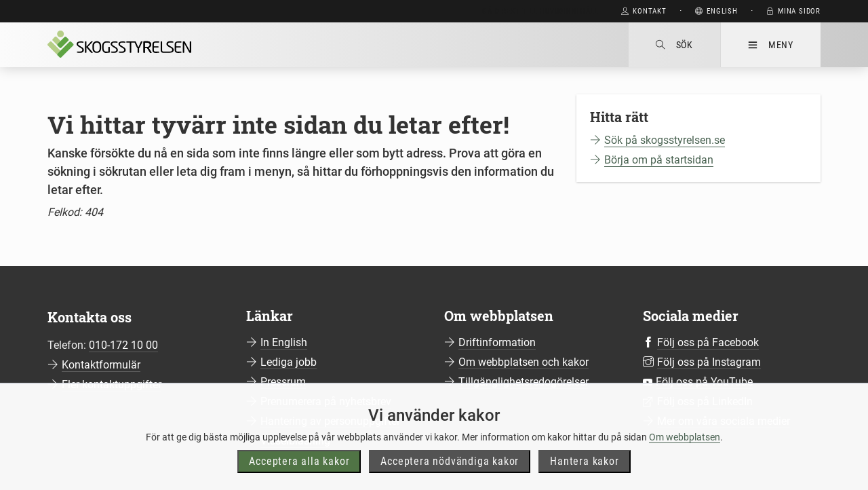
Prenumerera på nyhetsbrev (326, 401)
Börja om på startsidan (659, 160)
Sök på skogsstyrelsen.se (665, 140)
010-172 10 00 (123, 345)
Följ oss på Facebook (708, 342)
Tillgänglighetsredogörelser (524, 382)
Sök (674, 45)
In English (284, 342)
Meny (771, 45)
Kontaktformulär (101, 365)
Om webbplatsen (685, 466)
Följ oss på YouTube (704, 382)
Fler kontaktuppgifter (112, 384)
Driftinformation (497, 342)
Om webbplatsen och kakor (524, 362)
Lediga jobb (289, 362)
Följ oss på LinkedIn (705, 401)
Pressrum (283, 382)
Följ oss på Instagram (709, 362)
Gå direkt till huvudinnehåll (540, 11)
